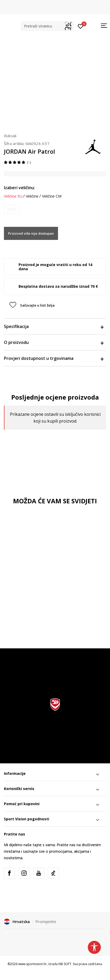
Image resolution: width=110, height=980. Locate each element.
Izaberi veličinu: (19, 188)
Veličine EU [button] (13, 196)
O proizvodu (54, 342)
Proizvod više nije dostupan (31, 233)
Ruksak (10, 136)
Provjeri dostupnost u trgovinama (54, 358)
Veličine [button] (32, 196)
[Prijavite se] (81, 26)
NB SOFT (65, 964)
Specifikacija (54, 326)
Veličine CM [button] (52, 196)
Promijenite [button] (46, 921)
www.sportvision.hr (33, 964)
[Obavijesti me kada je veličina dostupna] (12, 209)
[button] (47, 26)
